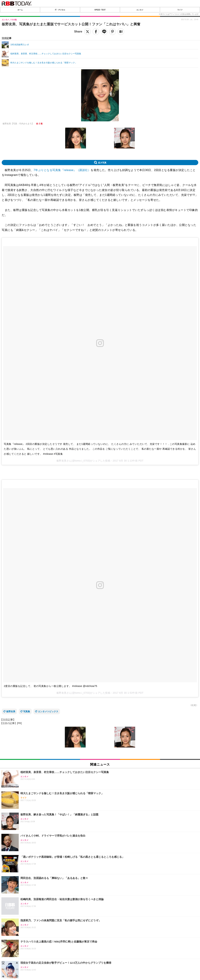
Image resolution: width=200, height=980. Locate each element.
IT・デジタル (60, 10)
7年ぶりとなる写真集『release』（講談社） (62, 170)
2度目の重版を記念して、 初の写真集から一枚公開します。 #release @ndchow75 (51, 686)
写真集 (27, 711)
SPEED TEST (100, 10)
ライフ (180, 10)
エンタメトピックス (48, 711)
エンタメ (140, 10)
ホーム (20, 10)
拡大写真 (102, 163)
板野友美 (11, 711)
